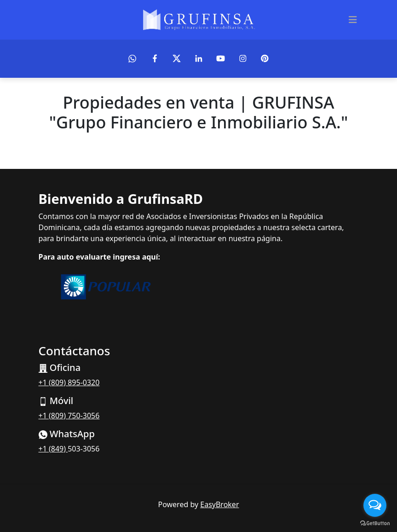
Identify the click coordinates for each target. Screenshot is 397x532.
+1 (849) (53, 449)
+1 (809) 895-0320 (69, 382)
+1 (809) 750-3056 (69, 416)
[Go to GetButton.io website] (375, 523)
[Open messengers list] (375, 505)
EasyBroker (219, 504)
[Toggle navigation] (353, 20)
